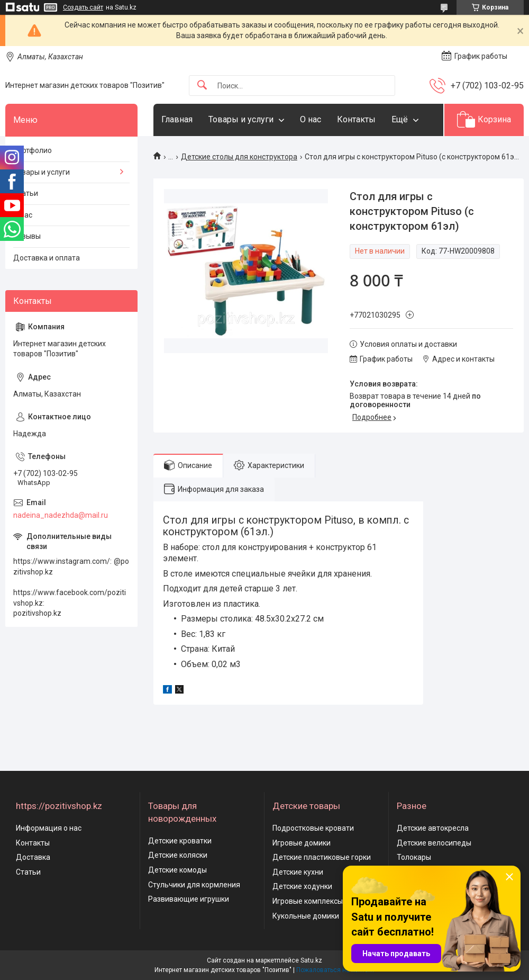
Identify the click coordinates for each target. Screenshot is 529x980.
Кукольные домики (306, 916)
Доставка (33, 857)
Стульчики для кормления (194, 885)
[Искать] (202, 86)
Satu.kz (311, 960)
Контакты (356, 119)
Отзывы (27, 236)
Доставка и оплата (47, 258)
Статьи (26, 193)
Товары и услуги (241, 119)
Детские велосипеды (434, 843)
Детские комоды (177, 870)
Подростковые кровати (313, 828)
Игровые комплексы (308, 901)
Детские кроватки (180, 841)
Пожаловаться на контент (335, 970)
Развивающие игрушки (189, 899)
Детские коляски (178, 855)
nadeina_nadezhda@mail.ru (61, 515)
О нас (311, 119)
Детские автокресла (433, 828)
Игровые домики (302, 843)
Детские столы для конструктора (239, 157)
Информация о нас (49, 828)
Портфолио (33, 150)
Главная (177, 119)
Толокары (414, 857)
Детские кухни (298, 872)
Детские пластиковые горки (322, 857)
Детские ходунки (302, 886)
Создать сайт (83, 7)
